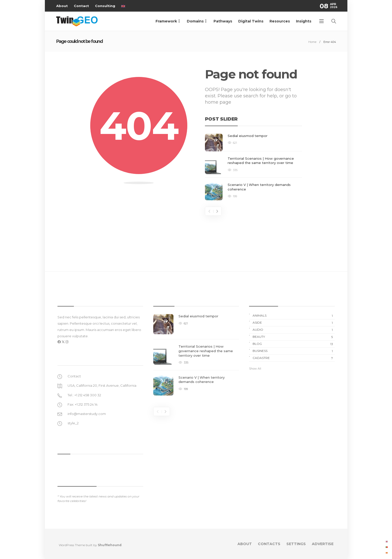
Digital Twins (251, 21)
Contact (81, 6)
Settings (296, 544)
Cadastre (294, 358)
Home (312, 42)
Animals (294, 316)
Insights (304, 21)
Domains (195, 21)
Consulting (105, 6)
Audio (294, 330)
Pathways (223, 21)
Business (294, 351)
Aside (294, 323)
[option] (253, 167)
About (62, 6)
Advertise (323, 544)
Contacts (269, 544)
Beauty (294, 337)
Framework (166, 21)
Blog (294, 344)
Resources (280, 21)
